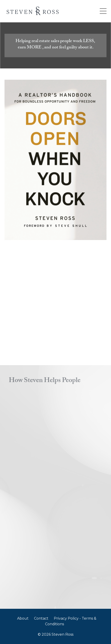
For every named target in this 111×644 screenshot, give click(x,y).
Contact (41, 618)
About (23, 618)
